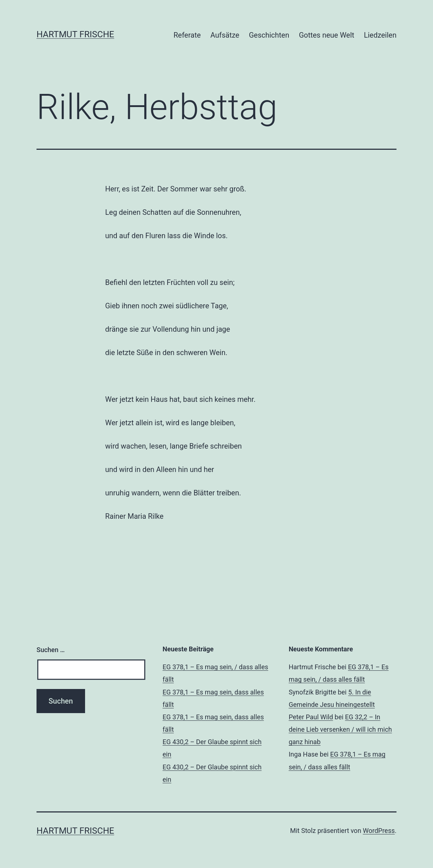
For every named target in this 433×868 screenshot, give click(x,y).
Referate (187, 35)
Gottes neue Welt (327, 35)
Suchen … (51, 650)
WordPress (379, 831)
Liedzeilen (380, 35)
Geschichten (269, 35)
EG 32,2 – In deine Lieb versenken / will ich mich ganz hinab (340, 729)
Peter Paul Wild (311, 717)
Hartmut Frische (75, 34)
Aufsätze (225, 35)
